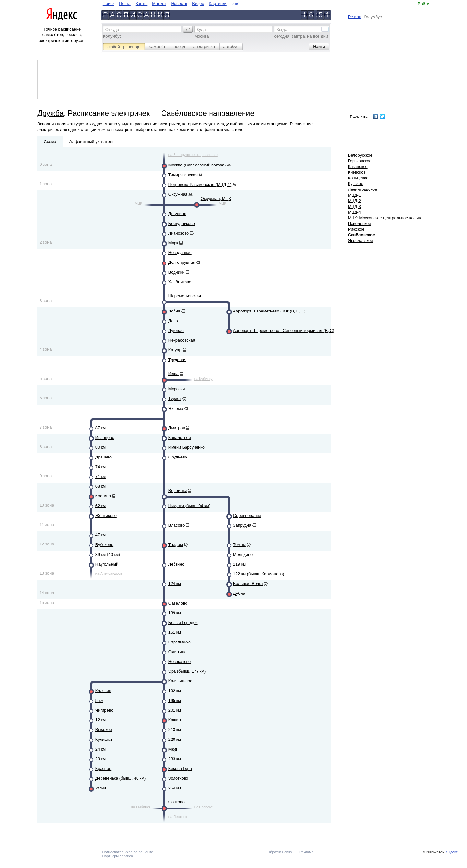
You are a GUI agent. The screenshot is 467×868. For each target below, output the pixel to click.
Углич (101, 788)
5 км (99, 700)
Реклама (306, 852)
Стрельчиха (180, 642)
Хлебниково (180, 282)
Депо (173, 321)
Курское (356, 183)
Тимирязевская (183, 175)
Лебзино (176, 564)
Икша (174, 374)
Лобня (174, 311)
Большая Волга (248, 584)
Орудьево (178, 457)
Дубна (239, 593)
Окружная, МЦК (216, 198)
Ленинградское (363, 189)
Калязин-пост (181, 681)
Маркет (159, 3)
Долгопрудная (182, 262)
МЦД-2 (354, 201)
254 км (175, 788)
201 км (175, 710)
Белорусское (360, 155)
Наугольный (107, 564)
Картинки (218, 3)
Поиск (108, 3)
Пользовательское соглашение (128, 852)
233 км (175, 759)
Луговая (176, 330)
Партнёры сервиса (118, 856)
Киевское (357, 172)
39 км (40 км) (108, 554)
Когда (282, 29)
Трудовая (177, 360)
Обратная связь (281, 852)
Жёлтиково (106, 515)
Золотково (178, 778)
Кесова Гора (180, 769)
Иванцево (105, 438)
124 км (175, 584)
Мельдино (243, 554)
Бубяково (104, 545)
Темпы (239, 545)
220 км (175, 739)
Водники (176, 272)
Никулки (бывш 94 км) (189, 506)
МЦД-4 (354, 212)
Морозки (177, 389)
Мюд (173, 749)
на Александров (109, 573)
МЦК (138, 203)
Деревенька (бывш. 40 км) (121, 778)
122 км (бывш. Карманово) (259, 574)
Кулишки (104, 739)
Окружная (178, 194)
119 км (239, 564)
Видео (198, 3)
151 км (175, 632)
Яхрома (176, 408)
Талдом (176, 545)
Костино (103, 496)
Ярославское (361, 241)
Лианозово (179, 233)
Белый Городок (183, 623)
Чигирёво (104, 710)
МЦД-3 (354, 207)
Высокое (104, 730)
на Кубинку (204, 379)
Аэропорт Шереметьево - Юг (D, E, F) (269, 311)
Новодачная (180, 253)
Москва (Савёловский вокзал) (197, 165)
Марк (173, 243)
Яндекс (452, 852)
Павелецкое (360, 223)
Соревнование (247, 515)
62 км (101, 506)
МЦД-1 (354, 195)
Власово (177, 525)
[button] (188, 29)
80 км (101, 447)
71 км (101, 477)
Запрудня (242, 525)
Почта (125, 3)
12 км (101, 720)
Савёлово (178, 603)
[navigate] (171, 3)
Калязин (103, 691)
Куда (201, 29)
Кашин (175, 720)
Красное (103, 769)
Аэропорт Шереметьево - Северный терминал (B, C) (284, 330)
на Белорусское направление (193, 155)
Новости (179, 3)
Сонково (176, 802)
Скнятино (177, 652)
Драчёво (103, 457)
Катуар (175, 350)
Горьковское (360, 161)
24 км (101, 749)
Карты (141, 3)
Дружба (50, 113)
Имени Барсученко (186, 447)
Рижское (356, 229)
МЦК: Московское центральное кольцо (385, 218)
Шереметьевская (185, 296)
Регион (355, 17)
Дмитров (177, 428)
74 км (101, 467)
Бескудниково (182, 223)
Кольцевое (358, 178)
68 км (101, 486)
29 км (101, 759)
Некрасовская (182, 340)
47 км (101, 535)
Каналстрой (180, 438)
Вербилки (178, 490)
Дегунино (177, 214)
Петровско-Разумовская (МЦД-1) (200, 184)
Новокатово (180, 661)
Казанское (358, 167)
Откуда (112, 29)
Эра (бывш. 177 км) (187, 671)
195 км (175, 700)
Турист (175, 399)
